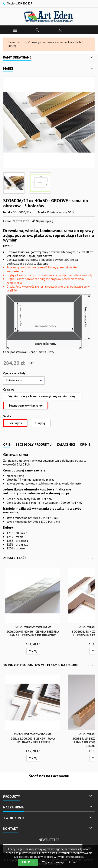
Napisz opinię (45, 221)
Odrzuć (72, 862)
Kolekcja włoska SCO (61, 212)
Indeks (8, 212)
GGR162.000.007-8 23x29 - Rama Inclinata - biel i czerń (33, 740)
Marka (42, 212)
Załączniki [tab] (66, 444)
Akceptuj (28, 862)
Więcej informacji (53, 862)
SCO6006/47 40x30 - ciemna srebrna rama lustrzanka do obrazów (33, 633)
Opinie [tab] (85, 444)
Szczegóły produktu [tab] (34, 444)
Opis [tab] (7, 444)
